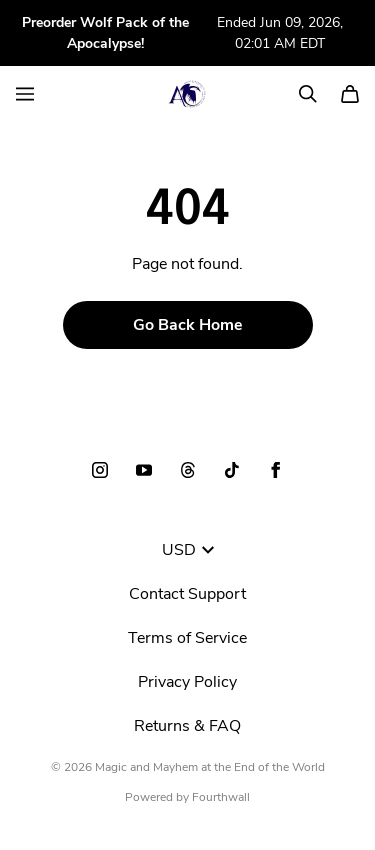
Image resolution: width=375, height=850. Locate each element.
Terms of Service (187, 638)
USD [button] (188, 550)
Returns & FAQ (187, 726)
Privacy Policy (187, 682)
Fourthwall (221, 797)
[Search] (308, 94)
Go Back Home (188, 325)
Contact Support (187, 594)
